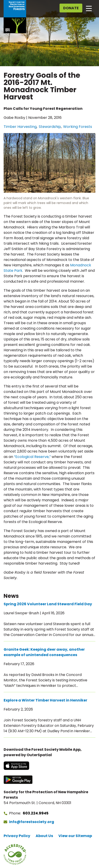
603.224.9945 (36, 813)
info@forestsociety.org (32, 822)
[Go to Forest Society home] (15, 17)
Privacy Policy (17, 836)
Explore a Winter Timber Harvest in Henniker (45, 700)
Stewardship (50, 127)
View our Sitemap (75, 836)
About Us (44, 836)
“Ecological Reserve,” (32, 457)
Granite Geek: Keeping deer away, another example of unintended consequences (44, 652)
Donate (71, 8)
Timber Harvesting (20, 127)
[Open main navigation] (89, 8)
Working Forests (78, 127)
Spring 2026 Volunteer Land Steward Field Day (48, 604)
